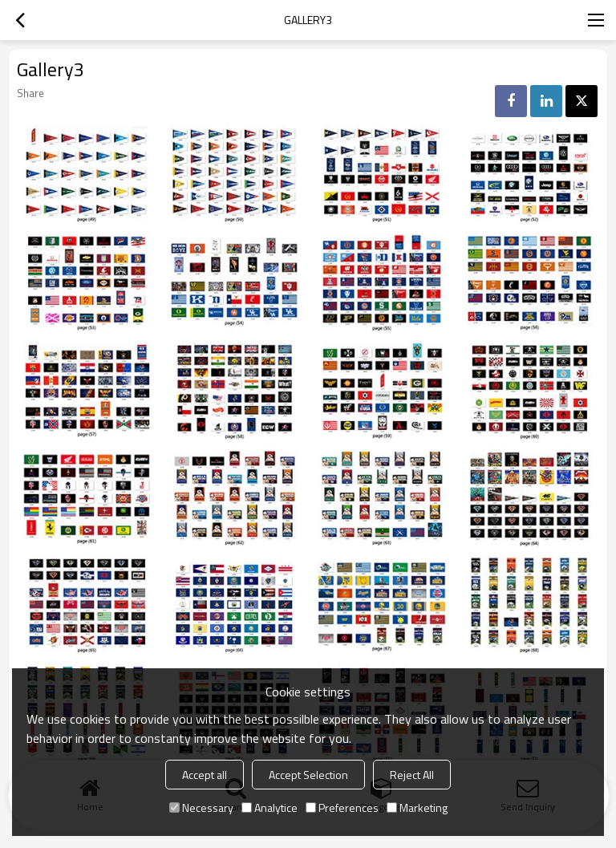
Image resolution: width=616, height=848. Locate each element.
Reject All (412, 775)
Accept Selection (308, 775)
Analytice (269, 807)
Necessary (201, 807)
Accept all (205, 775)
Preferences (342, 807)
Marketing (417, 807)
